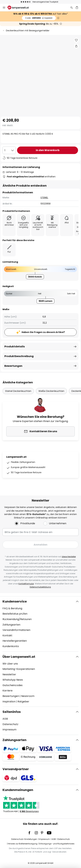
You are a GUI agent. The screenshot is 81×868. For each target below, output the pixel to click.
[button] (76, 40)
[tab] (40, 624)
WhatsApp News (13, 680)
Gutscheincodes (13, 685)
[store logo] (20, 8)
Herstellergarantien (15, 641)
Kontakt (7, 635)
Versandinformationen (16, 630)
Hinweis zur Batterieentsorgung (23, 844)
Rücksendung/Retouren (17, 619)
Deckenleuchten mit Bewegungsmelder (28, 31)
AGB (5, 719)
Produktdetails (15, 346)
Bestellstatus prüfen (15, 614)
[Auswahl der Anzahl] (9, 150)
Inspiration (9, 702)
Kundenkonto (11, 646)
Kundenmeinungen (18, 790)
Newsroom (28, 696)
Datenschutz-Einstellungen (24, 839)
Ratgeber (23, 702)
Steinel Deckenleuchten (18, 391)
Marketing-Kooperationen (19, 669)
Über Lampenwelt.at (19, 657)
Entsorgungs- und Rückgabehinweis (57, 844)
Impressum (9, 730)
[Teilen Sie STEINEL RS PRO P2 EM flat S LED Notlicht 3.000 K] (76, 46)
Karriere (8, 691)
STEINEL (44, 198)
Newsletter (9, 674)
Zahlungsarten (11, 625)
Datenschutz (10, 724)
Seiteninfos (12, 712)
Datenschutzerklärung (40, 587)
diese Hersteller (69, 557)
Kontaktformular (26, 584)
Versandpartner (16, 769)
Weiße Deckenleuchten (51, 391)
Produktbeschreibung (19, 356)
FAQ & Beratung (12, 608)
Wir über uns (10, 664)
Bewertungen (13, 366)
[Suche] (72, 8)
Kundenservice (15, 601)
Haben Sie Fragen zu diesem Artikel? (43, 332)
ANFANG (39, 18)
